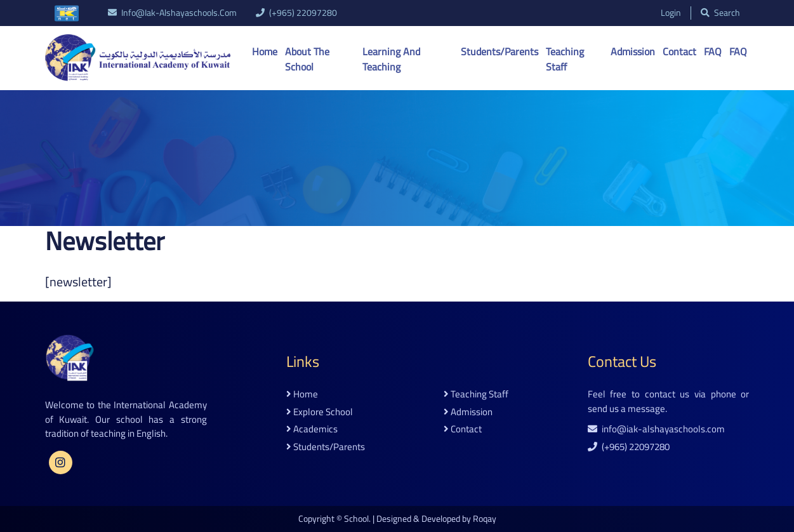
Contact (679, 51)
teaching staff (476, 395)
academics (312, 429)
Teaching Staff (565, 59)
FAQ (713, 51)
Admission (633, 51)
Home (265, 51)
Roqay (485, 519)
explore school (320, 412)
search (720, 13)
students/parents (326, 447)
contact (463, 429)
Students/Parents (500, 51)
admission (468, 412)
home (302, 395)
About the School (307, 59)
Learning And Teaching (391, 59)
